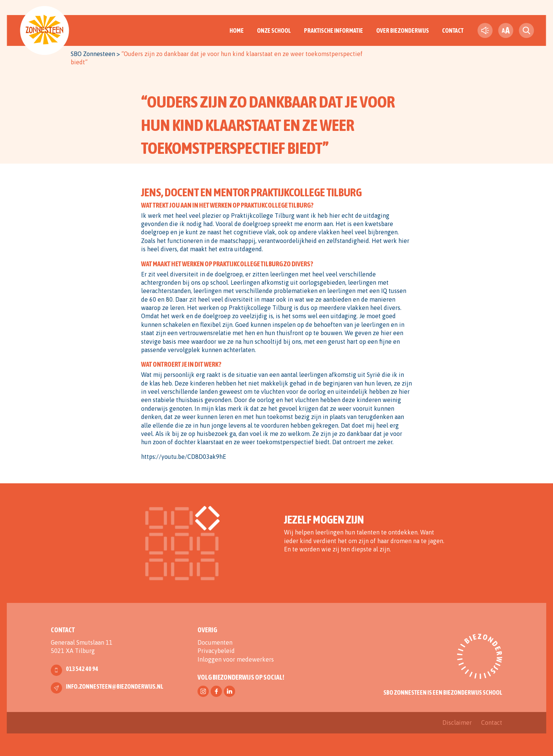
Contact (453, 30)
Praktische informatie (333, 30)
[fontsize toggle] (506, 30)
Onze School (274, 30)
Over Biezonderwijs (403, 30)
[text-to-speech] (485, 30)
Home (237, 30)
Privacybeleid (216, 651)
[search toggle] (526, 30)
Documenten (215, 642)
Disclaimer (457, 723)
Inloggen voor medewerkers (236, 659)
